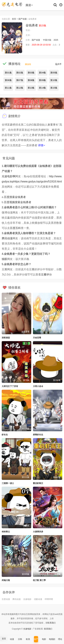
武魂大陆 (6, 580)
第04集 (42, 73)
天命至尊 (37, 338)
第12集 (20, 88)
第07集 (20, 80)
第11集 (8, 88)
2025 (56, 40)
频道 (29, 5)
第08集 (31, 80)
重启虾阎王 (38, 483)
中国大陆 (47, 40)
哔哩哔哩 (49, 599)
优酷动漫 (38, 599)
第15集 (54, 88)
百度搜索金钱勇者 (15, 197)
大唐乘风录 (38, 532)
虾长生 (5, 435)
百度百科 (15, 228)
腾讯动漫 (7, 238)
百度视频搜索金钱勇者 (18, 202)
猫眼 (4, 259)
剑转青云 (6, 532)
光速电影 (27, 599)
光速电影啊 (9, 176)
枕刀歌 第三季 (39, 580)
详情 (41, 145)
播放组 (28, 64)
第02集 (20, 73)
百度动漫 (6, 599)
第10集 (54, 80)
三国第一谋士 (8, 483)
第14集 (42, 88)
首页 (14, 19)
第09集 (42, 80)
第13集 (31, 88)
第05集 (54, 73)
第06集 (8, 80)
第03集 (31, 73)
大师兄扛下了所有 (10, 386)
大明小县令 (38, 386)
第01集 (8, 73)
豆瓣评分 (46, 275)
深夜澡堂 (6, 338)
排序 (58, 64)
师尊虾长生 (38, 435)
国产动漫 (23, 19)
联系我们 (52, 623)
